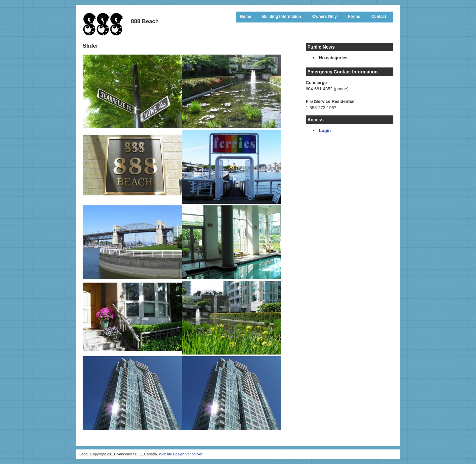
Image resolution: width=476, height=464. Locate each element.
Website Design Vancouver (181, 454)
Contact (379, 17)
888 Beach (103, 24)
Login (325, 130)
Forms (354, 17)
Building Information (281, 17)
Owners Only (325, 17)
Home (245, 17)
